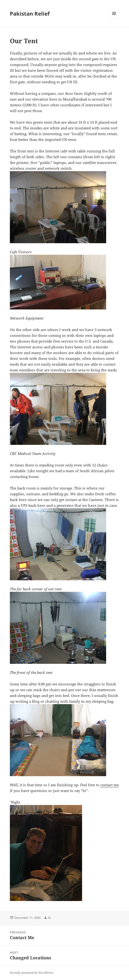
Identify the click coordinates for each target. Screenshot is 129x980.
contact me (110, 785)
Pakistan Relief (30, 13)
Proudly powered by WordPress (31, 973)
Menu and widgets (114, 18)
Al (49, 918)
